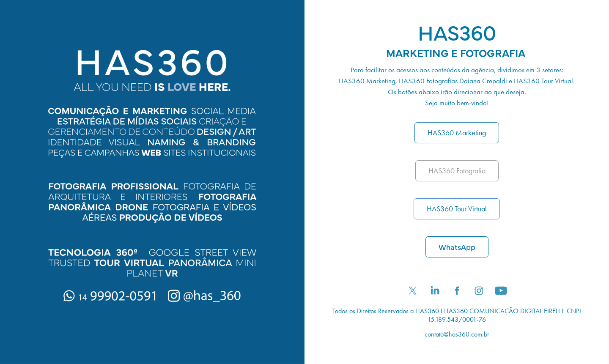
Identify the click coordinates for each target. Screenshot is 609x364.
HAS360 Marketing (457, 133)
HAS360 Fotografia (457, 171)
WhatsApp (457, 247)
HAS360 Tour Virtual (457, 209)
